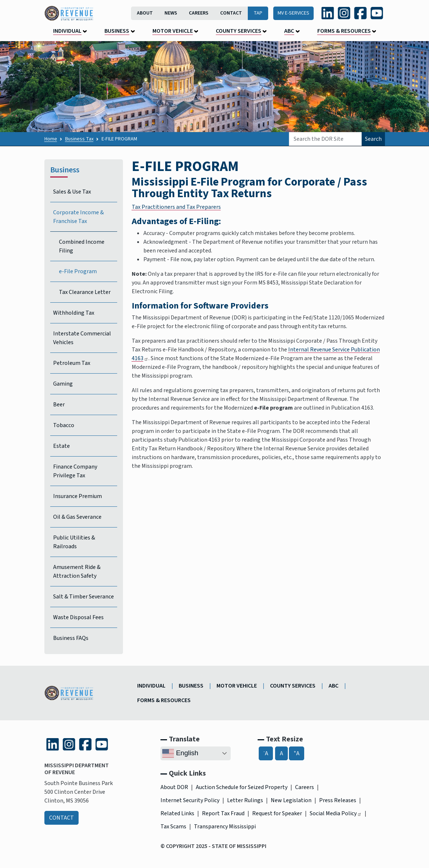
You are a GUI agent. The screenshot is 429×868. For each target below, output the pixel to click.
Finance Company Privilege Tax (75, 471)
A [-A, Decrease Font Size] (266, 753)
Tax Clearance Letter (85, 292)
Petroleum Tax (72, 363)
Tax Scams (173, 827)
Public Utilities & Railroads (74, 542)
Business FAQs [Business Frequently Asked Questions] (71, 638)
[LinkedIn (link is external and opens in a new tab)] (328, 13)
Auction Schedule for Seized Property (242, 787)
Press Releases (338, 800)
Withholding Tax (74, 313)
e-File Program (78, 271)
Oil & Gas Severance (77, 517)
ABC (289, 31)
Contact (231, 13)
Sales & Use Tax (72, 192)
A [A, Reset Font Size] (281, 753)
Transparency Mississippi (225, 827)
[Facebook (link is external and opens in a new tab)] (360, 13)
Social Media (336, 813)
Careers (199, 13)
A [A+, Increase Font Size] (297, 753)
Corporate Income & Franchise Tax (78, 217)
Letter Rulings (245, 800)
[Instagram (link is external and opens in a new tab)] (344, 13)
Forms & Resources (344, 31)
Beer (59, 405)
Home (51, 139)
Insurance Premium (78, 496)
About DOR (174, 787)
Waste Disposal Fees (78, 617)
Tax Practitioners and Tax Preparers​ (176, 207)
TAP (258, 13)
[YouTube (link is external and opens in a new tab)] (377, 13)
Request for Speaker (277, 813)
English (180, 753)
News (171, 13)
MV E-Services (293, 13)
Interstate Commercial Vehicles (82, 338)
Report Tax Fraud (223, 813)
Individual (67, 31)
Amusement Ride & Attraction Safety (77, 572)
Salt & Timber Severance (84, 597)
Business (117, 31)
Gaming (63, 384)
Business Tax (79, 139)
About (145, 13)
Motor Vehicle (173, 31)
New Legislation (291, 800)
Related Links (177, 813)
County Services (239, 31)
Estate (61, 446)
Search (373, 139)
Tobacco (64, 425)
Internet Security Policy (190, 800)
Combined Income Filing (82, 246)
